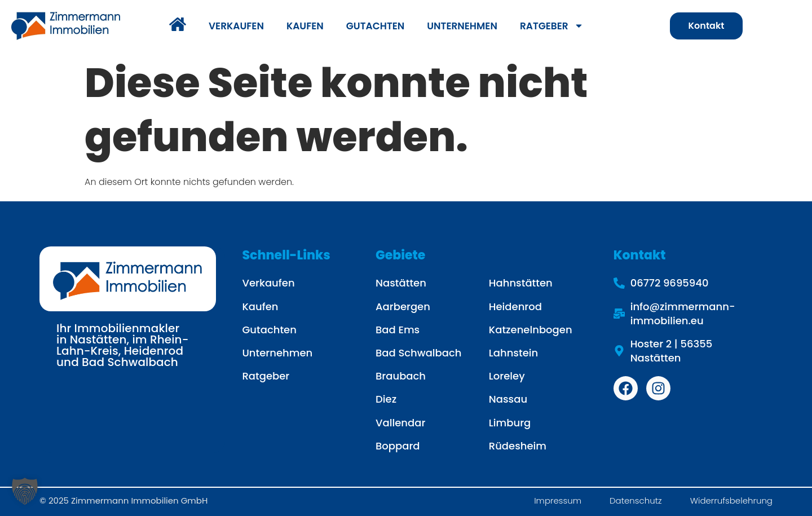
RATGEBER (552, 26)
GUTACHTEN (375, 26)
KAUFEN (305, 26)
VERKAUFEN (236, 26)
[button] (25, 491)
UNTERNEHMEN (462, 26)
